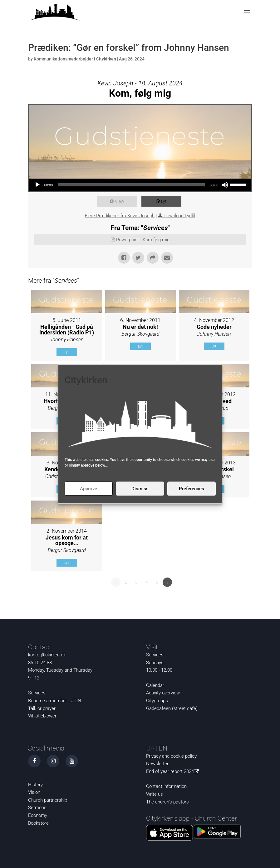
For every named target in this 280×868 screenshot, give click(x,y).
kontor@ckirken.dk (47, 655)
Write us (155, 794)
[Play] (37, 185)
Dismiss (140, 489)
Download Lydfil (179, 216)
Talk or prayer (42, 708)
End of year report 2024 (174, 771)
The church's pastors (167, 802)
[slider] (131, 185)
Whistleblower (42, 716)
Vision (34, 792)
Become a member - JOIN (55, 701)
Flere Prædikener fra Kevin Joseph (120, 216)
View (121, 201)
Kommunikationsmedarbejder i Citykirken (75, 59)
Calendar (155, 685)
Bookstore (38, 823)
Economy (38, 815)
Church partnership (48, 800)
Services (37, 693)
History (35, 785)
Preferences (192, 489)
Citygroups (157, 701)
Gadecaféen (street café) (172, 708)
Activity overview (163, 693)
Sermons (37, 808)
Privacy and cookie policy (171, 756)
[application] (140, 185)
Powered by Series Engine (229, 599)
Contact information (166, 786)
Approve (88, 489)
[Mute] (225, 185)
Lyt (165, 201)
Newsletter (157, 764)
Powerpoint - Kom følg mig (143, 240)
